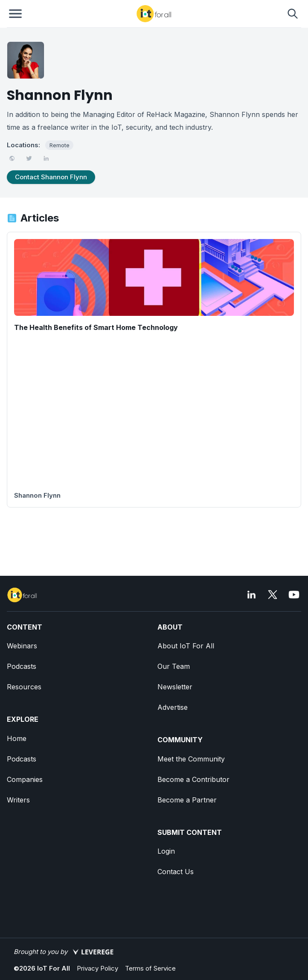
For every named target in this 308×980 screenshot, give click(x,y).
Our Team (174, 666)
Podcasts (22, 666)
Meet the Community (191, 759)
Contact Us (176, 872)
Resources (24, 687)
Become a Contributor (193, 779)
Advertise (173, 707)
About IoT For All (186, 646)
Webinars (22, 646)
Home (17, 738)
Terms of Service (150, 968)
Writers (18, 800)
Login (166, 851)
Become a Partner (187, 800)
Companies (25, 779)
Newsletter (175, 687)
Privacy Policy (97, 968)
